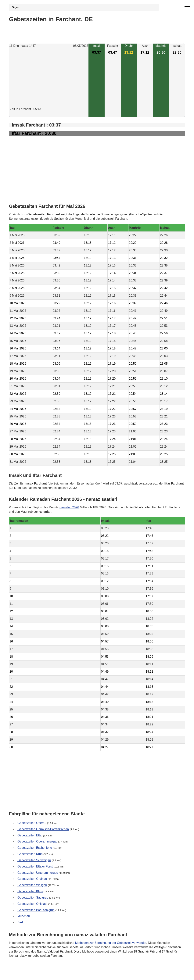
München (24, 916)
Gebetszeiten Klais (30, 891)
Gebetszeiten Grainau (32, 879)
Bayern (16, 7)
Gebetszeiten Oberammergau (37, 842)
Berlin (21, 922)
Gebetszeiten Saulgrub (33, 898)
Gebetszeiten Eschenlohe (35, 848)
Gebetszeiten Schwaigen (34, 860)
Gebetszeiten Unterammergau (38, 873)
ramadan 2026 (69, 507)
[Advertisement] (49, 80)
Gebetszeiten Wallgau (32, 885)
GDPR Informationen (23, 975)
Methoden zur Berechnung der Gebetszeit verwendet (111, 943)
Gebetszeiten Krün (30, 854)
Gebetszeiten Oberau (32, 823)
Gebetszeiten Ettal (30, 835)
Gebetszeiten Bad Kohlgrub (36, 910)
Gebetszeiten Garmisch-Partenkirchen (43, 829)
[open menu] (187, 7)
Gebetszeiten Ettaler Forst (35, 866)
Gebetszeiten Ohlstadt (32, 904)
